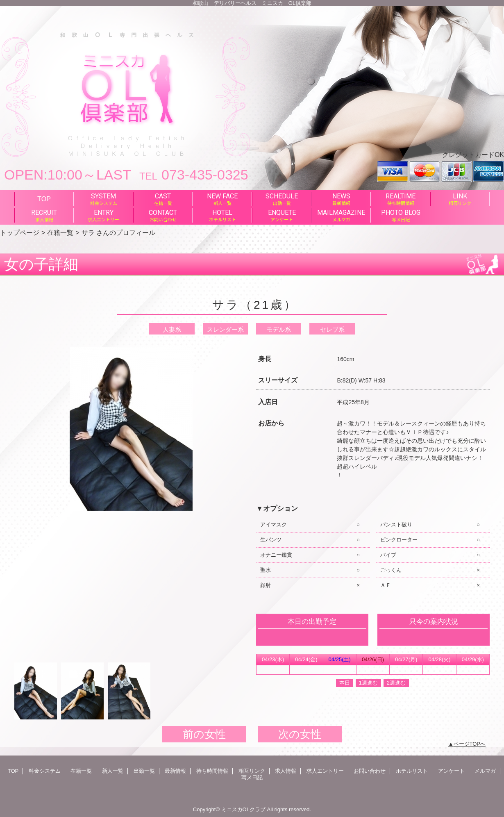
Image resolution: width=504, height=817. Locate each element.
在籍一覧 (60, 232)
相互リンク (252, 771)
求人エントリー (325, 771)
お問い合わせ (370, 771)
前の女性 (204, 734)
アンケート (451, 771)
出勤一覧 (144, 771)
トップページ (20, 232)
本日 (345, 683)
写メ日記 (252, 777)
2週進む (396, 683)
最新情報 (175, 771)
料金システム (45, 771)
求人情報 (286, 771)
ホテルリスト (412, 771)
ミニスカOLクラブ (243, 809)
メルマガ (485, 771)
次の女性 (300, 734)
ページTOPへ (470, 744)
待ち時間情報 (212, 771)
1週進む (368, 683)
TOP (44, 199)
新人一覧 (113, 771)
